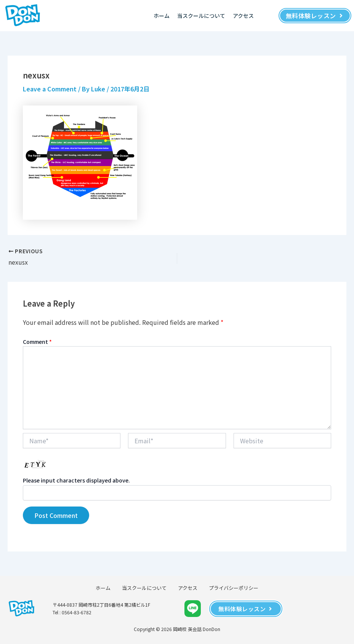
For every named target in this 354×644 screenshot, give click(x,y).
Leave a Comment (50, 89)
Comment (37, 342)
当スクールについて (201, 16)
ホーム (162, 16)
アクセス (243, 16)
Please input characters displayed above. (76, 480)
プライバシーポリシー (234, 588)
